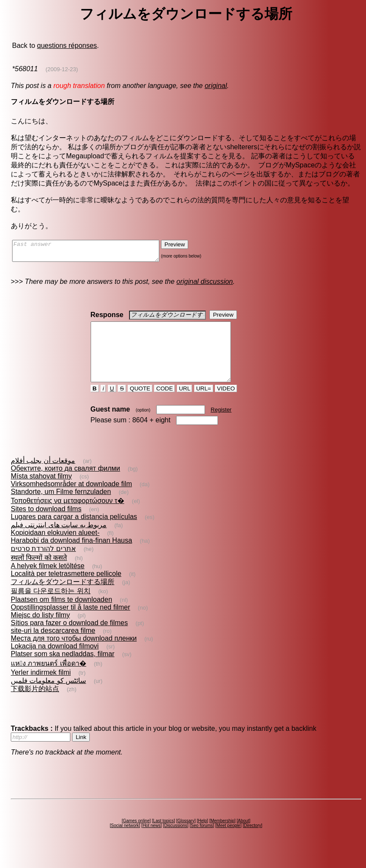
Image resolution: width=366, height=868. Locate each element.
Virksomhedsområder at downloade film (71, 499)
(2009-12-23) (62, 69)
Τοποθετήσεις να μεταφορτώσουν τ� (68, 516)
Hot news (151, 841)
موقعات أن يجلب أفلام (43, 476)
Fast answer (94, 253)
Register (221, 425)
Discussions (175, 841)
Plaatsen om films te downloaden (62, 615)
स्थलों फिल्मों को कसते (39, 573)
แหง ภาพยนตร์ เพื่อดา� (49, 679)
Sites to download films (46, 524)
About (243, 836)
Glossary (186, 836)
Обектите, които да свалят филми (65, 484)
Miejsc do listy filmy (40, 631)
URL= (204, 404)
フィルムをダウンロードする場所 (63, 597)
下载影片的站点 (35, 704)
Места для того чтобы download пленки (74, 654)
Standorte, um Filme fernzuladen (61, 507)
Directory (252, 841)
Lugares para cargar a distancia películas (74, 532)
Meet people (229, 841)
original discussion (205, 285)
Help (203, 836)
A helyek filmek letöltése (48, 581)
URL (185, 404)
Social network (125, 841)
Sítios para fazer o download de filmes (69, 638)
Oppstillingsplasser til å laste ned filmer (71, 623)
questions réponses (67, 46)
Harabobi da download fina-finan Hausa (71, 556)
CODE (164, 404)
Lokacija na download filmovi (55, 662)
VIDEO (226, 404)
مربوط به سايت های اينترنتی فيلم (59, 540)
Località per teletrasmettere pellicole (66, 589)
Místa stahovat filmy (41, 492)
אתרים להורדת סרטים (43, 564)
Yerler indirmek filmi (41, 688)
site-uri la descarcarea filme (53, 646)
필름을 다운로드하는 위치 (51, 606)
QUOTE (140, 404)
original (216, 86)
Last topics (164, 836)
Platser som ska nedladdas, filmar (63, 669)
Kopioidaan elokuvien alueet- (55, 548)
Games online (136, 836)
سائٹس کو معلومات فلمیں (48, 696)
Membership (222, 836)
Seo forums (202, 841)
